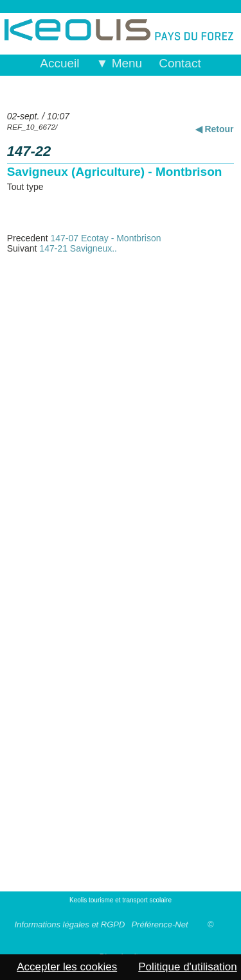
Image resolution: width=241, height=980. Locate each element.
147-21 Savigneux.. (78, 248)
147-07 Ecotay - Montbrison (105, 238)
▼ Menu (120, 63)
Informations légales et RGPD (69, 924)
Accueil (59, 63)
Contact (180, 63)
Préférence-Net (159, 924)
